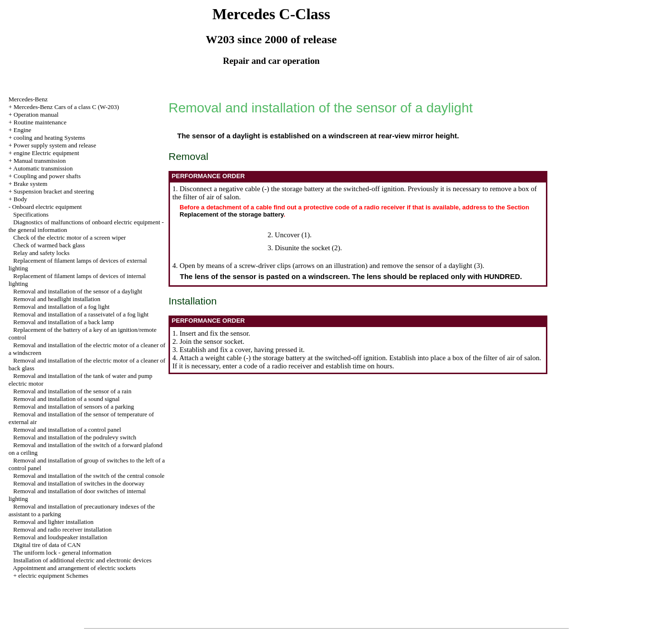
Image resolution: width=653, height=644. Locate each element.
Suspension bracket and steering (54, 191)
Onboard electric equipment (47, 207)
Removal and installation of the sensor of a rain (72, 391)
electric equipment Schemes (53, 576)
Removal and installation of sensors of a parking (73, 407)
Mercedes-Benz (28, 99)
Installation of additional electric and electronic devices (82, 560)
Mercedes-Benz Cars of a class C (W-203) (66, 107)
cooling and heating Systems (49, 138)
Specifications (31, 214)
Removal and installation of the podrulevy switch (74, 437)
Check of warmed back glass (49, 245)
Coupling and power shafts (47, 176)
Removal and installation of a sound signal (66, 399)
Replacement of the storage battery (231, 214)
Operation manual (36, 115)
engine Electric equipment (46, 153)
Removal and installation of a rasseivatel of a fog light (81, 314)
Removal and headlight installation (57, 299)
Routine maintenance (40, 122)
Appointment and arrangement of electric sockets (74, 568)
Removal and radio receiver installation (62, 529)
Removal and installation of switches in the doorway (79, 483)
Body (20, 199)
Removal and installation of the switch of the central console (89, 476)
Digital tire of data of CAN (47, 545)
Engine (22, 130)
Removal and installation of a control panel (67, 430)
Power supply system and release (55, 145)
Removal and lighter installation (53, 522)
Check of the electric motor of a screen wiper (69, 237)
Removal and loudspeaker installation (60, 537)
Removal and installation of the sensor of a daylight (78, 291)
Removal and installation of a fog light (61, 307)
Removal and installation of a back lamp (63, 322)
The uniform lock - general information (62, 553)
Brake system (30, 184)
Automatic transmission (43, 168)
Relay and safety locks (41, 253)
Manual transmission (40, 161)
